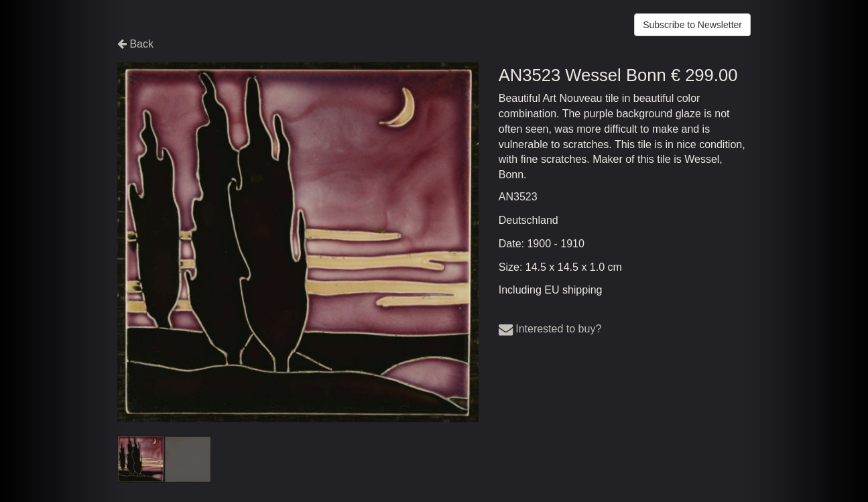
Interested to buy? (550, 329)
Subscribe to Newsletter (692, 25)
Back (135, 44)
